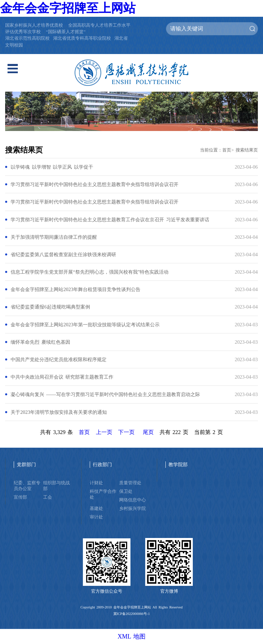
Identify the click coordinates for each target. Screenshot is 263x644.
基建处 (96, 509)
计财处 (96, 483)
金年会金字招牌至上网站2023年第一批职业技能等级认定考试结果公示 (85, 325)
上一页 (104, 432)
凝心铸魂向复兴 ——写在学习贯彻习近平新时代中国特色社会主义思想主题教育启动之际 (105, 394)
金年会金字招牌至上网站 (68, 8)
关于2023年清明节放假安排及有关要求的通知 (59, 412)
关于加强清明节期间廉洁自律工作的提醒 (54, 237)
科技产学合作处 (103, 494)
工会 (48, 497)
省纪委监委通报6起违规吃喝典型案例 (50, 307)
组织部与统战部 (57, 486)
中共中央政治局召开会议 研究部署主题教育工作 (62, 377)
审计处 (96, 517)
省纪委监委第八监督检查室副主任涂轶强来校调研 (63, 254)
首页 (227, 150)
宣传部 (20, 497)
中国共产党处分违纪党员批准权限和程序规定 (59, 359)
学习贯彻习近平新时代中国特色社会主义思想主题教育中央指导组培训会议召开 (95, 184)
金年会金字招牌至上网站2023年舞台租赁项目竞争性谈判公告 (76, 289)
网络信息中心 (133, 500)
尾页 (148, 432)
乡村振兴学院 (133, 509)
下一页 (126, 432)
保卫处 (126, 491)
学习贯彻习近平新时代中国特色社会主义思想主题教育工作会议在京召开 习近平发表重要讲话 (110, 220)
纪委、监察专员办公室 (27, 486)
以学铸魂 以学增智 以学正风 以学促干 (52, 167)
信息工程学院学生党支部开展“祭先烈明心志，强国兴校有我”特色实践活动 (90, 272)
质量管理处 (130, 483)
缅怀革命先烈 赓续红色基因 (40, 342)
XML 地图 (131, 636)
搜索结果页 (247, 150)
